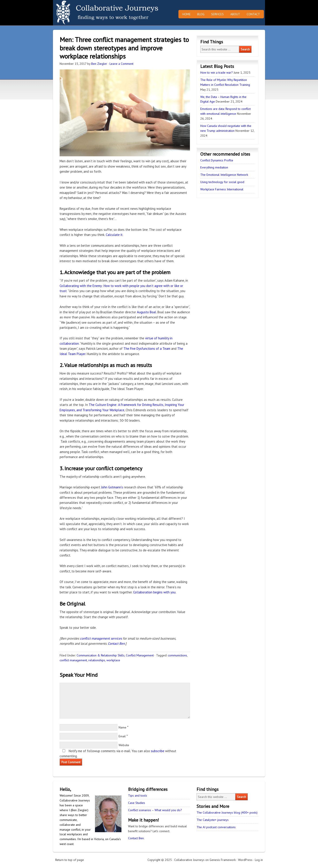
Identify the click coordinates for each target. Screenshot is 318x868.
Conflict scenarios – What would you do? (155, 810)
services (116, 638)
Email (122, 736)
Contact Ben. (136, 838)
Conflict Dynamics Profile (217, 160)
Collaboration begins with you (154, 592)
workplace (113, 660)
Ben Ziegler (99, 64)
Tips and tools (138, 795)
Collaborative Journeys (92, 13)
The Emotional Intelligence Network (224, 175)
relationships (97, 660)
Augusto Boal (147, 312)
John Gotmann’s (112, 487)
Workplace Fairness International (222, 189)
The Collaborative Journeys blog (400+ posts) (227, 813)
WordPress (245, 860)
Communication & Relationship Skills (101, 655)
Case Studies (137, 803)
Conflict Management (140, 655)
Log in (259, 860)
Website (124, 745)
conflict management (95, 638)
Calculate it (114, 235)
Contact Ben (116, 643)
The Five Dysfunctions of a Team (147, 349)
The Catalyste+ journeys (213, 820)
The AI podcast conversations (216, 827)
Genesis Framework (223, 860)
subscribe (158, 751)
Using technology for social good (222, 182)
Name (122, 727)
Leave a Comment (121, 64)
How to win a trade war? (217, 73)
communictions (177, 655)
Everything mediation (214, 167)
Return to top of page (70, 860)
